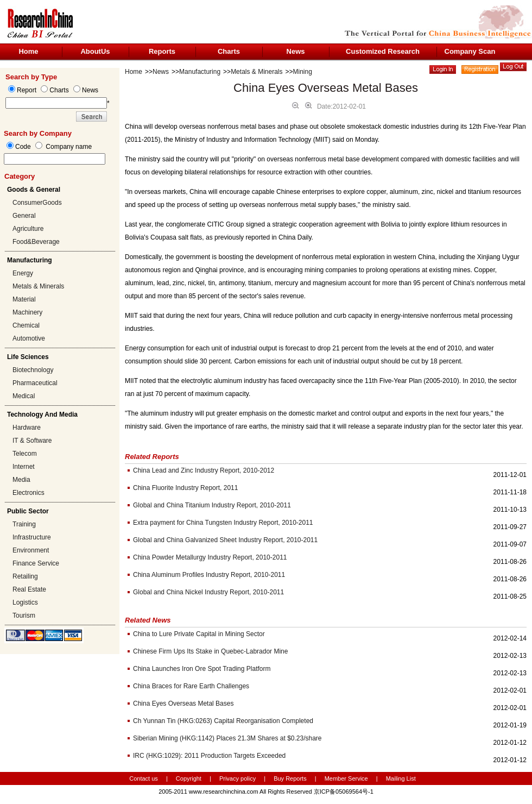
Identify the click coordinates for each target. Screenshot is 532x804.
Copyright (189, 778)
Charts (229, 51)
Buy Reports (290, 778)
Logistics (25, 602)
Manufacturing (200, 72)
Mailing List (401, 778)
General (24, 216)
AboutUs (95, 51)
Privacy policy (238, 778)
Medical (24, 396)
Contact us (144, 778)
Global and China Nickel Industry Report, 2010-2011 (208, 592)
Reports (162, 51)
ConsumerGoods (37, 203)
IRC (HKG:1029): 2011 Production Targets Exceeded (209, 756)
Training (24, 524)
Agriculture (28, 229)
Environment (31, 550)
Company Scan (470, 51)
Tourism (24, 615)
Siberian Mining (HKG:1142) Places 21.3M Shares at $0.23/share (227, 738)
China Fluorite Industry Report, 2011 (185, 488)
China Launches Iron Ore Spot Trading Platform (202, 669)
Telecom (25, 454)
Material (24, 299)
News (296, 51)
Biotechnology (33, 370)
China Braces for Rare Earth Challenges (191, 686)
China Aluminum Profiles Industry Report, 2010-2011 (209, 575)
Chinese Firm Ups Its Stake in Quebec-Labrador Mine (210, 651)
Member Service (346, 778)
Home (28, 51)
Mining (303, 72)
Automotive (29, 338)
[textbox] (55, 159)
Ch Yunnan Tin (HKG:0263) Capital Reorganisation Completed (223, 721)
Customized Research (383, 51)
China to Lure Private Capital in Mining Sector (199, 634)
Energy (23, 273)
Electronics (28, 493)
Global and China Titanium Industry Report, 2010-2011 (212, 505)
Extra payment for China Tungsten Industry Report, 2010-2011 (223, 523)
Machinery (27, 312)
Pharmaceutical (35, 383)
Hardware (27, 428)
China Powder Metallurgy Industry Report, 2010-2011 (210, 557)
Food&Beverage (36, 242)
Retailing (25, 576)
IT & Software (32, 441)
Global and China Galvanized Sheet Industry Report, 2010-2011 (225, 540)
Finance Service (36, 563)
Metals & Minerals (38, 286)
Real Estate (29, 589)
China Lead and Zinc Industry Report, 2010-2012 (204, 470)
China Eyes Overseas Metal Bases (183, 703)
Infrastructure (32, 537)
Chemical (26, 325)
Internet (24, 467)
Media (21, 480)
